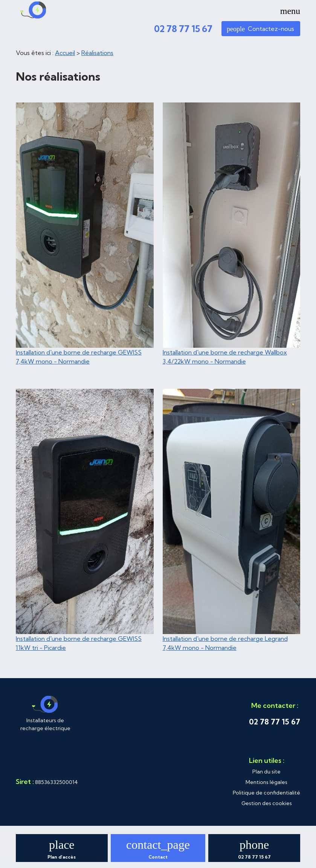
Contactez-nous (260, 29)
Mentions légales (266, 782)
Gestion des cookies (267, 803)
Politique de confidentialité (266, 793)
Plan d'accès (62, 857)
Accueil (65, 53)
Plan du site (266, 772)
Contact (158, 857)
